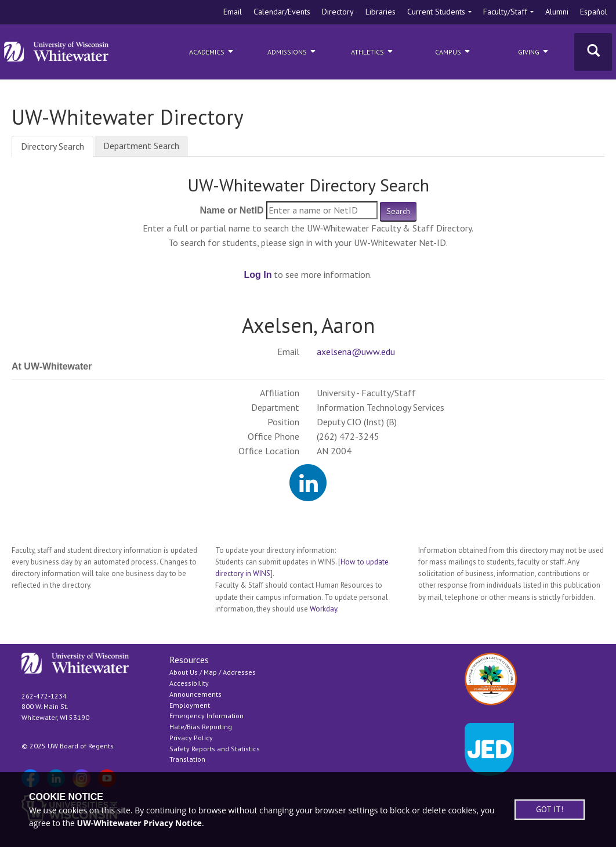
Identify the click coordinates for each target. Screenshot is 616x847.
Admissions (292, 51)
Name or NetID (231, 210)
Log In (258, 275)
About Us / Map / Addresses (213, 672)
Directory (338, 12)
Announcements (195, 694)
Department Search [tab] (141, 146)
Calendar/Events (282, 12)
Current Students (436, 12)
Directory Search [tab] (52, 146)
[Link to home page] (56, 52)
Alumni (557, 12)
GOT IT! (550, 809)
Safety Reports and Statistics (215, 749)
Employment (190, 705)
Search (398, 211)
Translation (187, 759)
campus (453, 51)
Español (594, 12)
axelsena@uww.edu (356, 352)
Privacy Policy (191, 738)
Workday (323, 609)
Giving (534, 51)
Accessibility (189, 683)
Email (233, 12)
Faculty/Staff (505, 12)
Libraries (381, 12)
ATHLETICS (373, 51)
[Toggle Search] (593, 52)
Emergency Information (206, 716)
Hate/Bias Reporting (201, 727)
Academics (212, 51)
